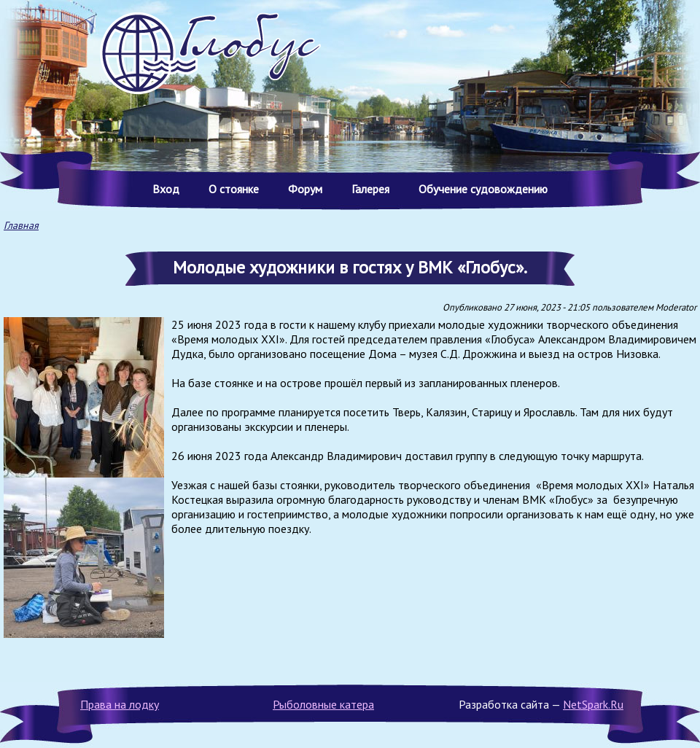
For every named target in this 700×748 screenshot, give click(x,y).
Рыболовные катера (323, 704)
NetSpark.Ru (593, 704)
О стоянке (234, 189)
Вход (166, 189)
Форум (305, 189)
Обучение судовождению (483, 189)
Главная (21, 225)
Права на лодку (120, 704)
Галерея (370, 189)
